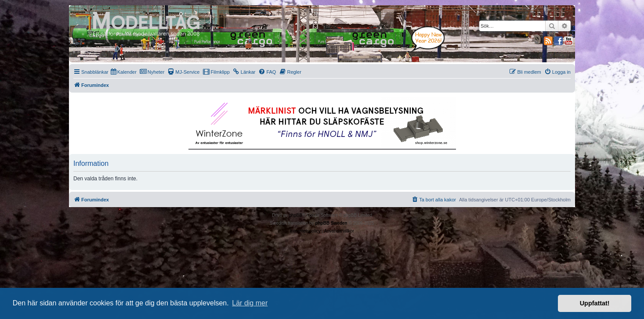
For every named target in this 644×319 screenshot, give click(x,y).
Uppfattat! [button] (595, 303)
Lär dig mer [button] (250, 303)
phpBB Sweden (331, 223)
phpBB (296, 215)
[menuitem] (124, 72)
